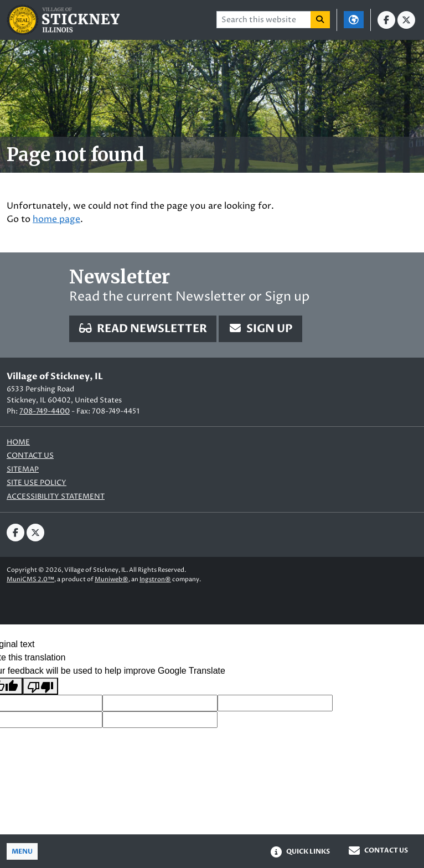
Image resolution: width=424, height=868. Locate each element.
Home (18, 443)
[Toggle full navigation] (22, 851)
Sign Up (260, 329)
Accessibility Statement (56, 497)
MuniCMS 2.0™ (30, 579)
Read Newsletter (143, 329)
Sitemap (23, 470)
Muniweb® (112, 579)
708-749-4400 (45, 411)
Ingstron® (155, 579)
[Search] (320, 20)
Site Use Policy (37, 483)
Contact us (30, 456)
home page (56, 219)
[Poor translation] (40, 686)
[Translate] (354, 20)
